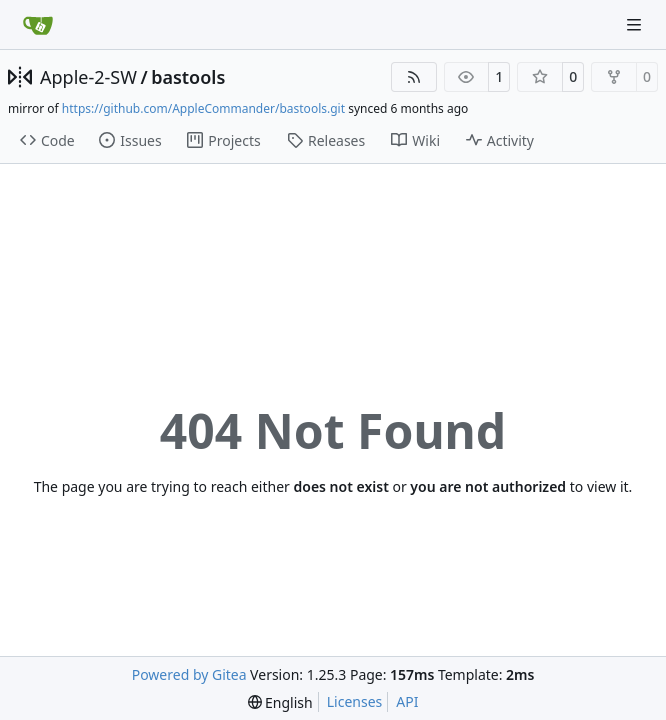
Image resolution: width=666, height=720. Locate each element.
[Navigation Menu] (636, 24)
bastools (188, 77)
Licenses (355, 701)
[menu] (280, 702)
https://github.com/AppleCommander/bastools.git (203, 108)
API (407, 701)
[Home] (38, 25)
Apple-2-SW (88, 77)
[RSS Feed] (414, 77)
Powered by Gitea (189, 674)
